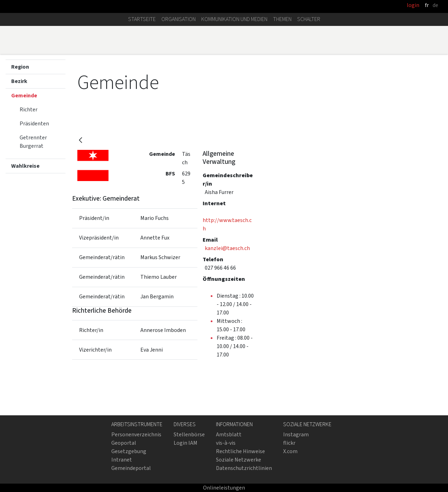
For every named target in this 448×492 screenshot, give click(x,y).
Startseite (142, 19)
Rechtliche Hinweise (240, 451)
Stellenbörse (189, 434)
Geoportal (124, 443)
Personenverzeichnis (136, 434)
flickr (289, 443)
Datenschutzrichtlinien (244, 468)
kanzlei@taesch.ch (227, 248)
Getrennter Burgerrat (33, 142)
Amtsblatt (229, 434)
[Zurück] (80, 141)
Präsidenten (34, 123)
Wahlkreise (25, 166)
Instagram (296, 434)
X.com (290, 451)
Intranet (122, 460)
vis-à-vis (226, 443)
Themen (282, 19)
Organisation (178, 19)
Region (20, 67)
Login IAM (185, 443)
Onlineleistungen (224, 488)
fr (427, 5)
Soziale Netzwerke (239, 460)
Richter (29, 109)
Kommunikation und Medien (234, 19)
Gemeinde (24, 95)
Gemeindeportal (131, 468)
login (413, 5)
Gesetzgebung (129, 451)
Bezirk (19, 81)
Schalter (309, 19)
